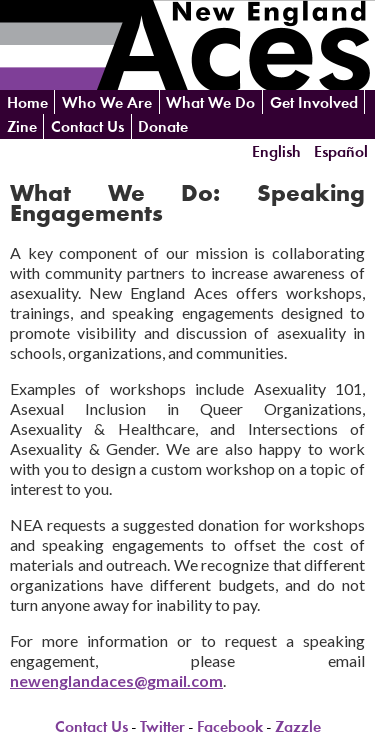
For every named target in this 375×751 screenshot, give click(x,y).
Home (27, 102)
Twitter (162, 726)
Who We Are (107, 102)
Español (341, 150)
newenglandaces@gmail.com (116, 680)
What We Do (210, 102)
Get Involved (314, 102)
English (276, 150)
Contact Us (87, 126)
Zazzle (298, 726)
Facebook (230, 726)
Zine (22, 126)
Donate (163, 126)
